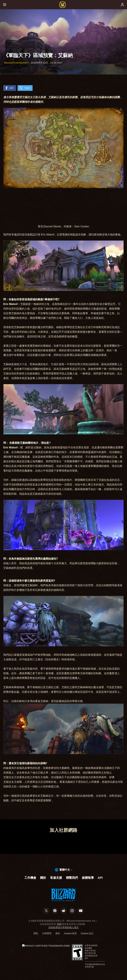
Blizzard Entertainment (16, 63)
